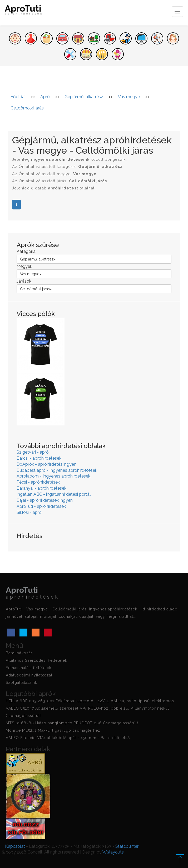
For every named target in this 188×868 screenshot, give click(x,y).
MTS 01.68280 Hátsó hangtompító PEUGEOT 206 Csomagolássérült (72, 723)
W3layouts (113, 852)
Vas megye (31, 274)
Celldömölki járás (36, 289)
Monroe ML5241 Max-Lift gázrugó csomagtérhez (53, 730)
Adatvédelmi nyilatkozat (29, 675)
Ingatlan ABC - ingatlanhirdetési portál (54, 494)
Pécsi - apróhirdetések (38, 482)
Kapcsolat (15, 846)
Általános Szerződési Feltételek (36, 660)
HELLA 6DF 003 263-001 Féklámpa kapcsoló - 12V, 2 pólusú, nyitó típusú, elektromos (90, 701)
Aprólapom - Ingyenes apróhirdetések (53, 476)
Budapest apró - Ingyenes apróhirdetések (57, 470)
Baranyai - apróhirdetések (41, 488)
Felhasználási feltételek (29, 668)
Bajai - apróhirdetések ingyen (45, 500)
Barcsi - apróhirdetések (39, 458)
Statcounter (127, 846)
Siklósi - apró (29, 512)
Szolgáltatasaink (21, 683)
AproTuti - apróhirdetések (41, 506)
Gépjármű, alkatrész (38, 259)
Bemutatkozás (19, 653)
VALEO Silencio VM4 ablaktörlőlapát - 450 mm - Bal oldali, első (68, 738)
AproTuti (24, 11)
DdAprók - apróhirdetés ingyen (46, 464)
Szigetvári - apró (33, 452)
